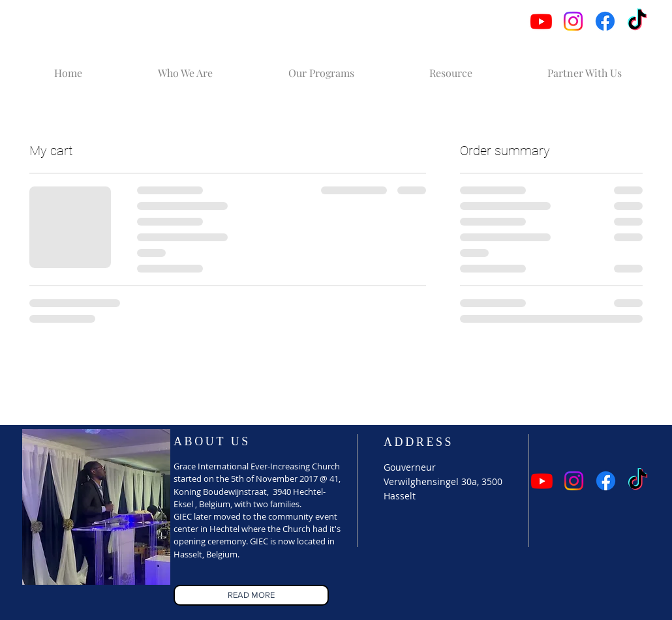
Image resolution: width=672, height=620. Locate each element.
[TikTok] (637, 21)
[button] (185, 67)
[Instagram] (573, 21)
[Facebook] (605, 21)
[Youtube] (541, 21)
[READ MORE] (251, 595)
